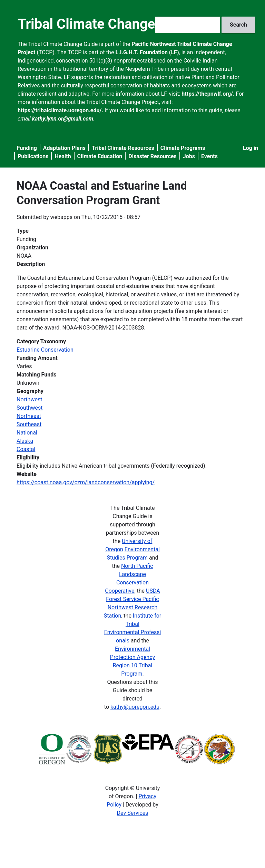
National (27, 433)
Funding (27, 148)
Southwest (30, 408)
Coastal (26, 449)
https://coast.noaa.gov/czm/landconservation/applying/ (86, 482)
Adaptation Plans (64, 148)
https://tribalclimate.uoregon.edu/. (60, 110)
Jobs (189, 156)
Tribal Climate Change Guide (106, 24)
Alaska (25, 441)
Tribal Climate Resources (123, 148)
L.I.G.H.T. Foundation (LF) (147, 52)
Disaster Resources (153, 156)
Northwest (29, 399)
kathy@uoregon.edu (135, 707)
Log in (251, 148)
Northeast (29, 416)
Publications (33, 156)
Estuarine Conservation (45, 350)
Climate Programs (183, 148)
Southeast (29, 424)
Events (209, 156)
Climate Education (100, 156)
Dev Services (133, 813)
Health (63, 156)
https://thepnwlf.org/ (207, 94)
